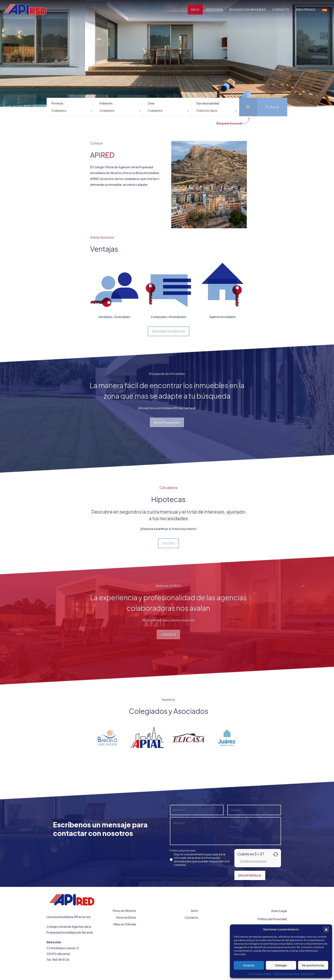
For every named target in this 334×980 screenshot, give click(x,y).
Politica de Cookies (260, 974)
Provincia (57, 103)
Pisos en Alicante (124, 910)
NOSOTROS (214, 9)
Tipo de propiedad (208, 103)
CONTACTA (168, 634)
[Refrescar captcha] (276, 854)
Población (106, 103)
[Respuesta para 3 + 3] (258, 861)
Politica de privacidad (183, 851)
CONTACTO (281, 9)
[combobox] (71, 111)
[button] (326, 929)
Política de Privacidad (272, 919)
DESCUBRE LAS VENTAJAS (169, 331)
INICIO (195, 9)
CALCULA (168, 543)
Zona (151, 103)
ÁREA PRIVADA (306, 9)
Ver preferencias (313, 965)
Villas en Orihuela (125, 924)
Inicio (195, 910)
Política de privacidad (286, 974)
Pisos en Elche (126, 917)
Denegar (281, 965)
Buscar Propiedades (167, 422)
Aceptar (249, 965)
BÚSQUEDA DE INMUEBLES (247, 9)
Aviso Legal (307, 974)
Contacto (191, 917)
